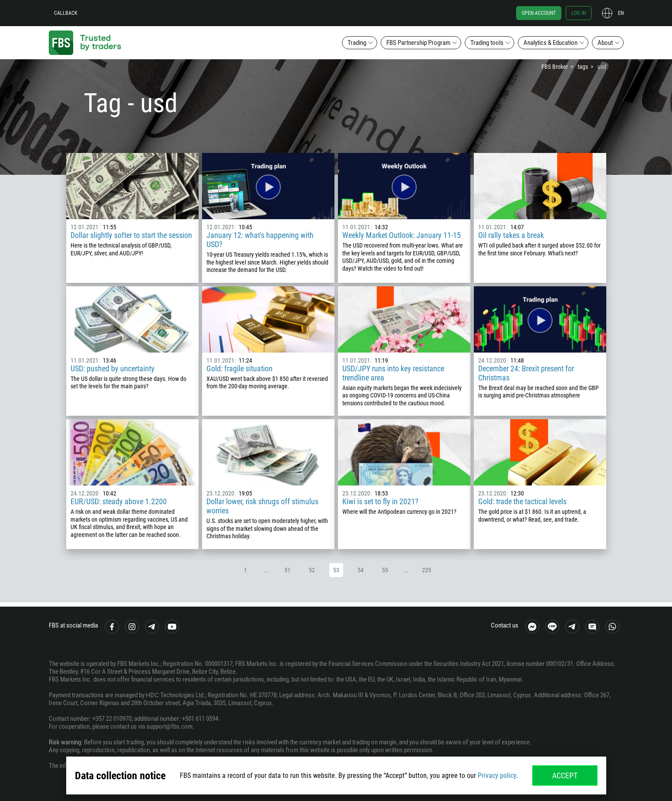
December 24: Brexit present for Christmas (526, 373)
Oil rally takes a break (511, 235)
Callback (66, 13)
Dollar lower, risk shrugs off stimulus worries (262, 506)
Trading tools (487, 43)
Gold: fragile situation (240, 368)
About (605, 43)
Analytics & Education (550, 43)
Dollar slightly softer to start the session (131, 235)
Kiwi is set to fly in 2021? (380, 501)
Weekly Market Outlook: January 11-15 (402, 235)
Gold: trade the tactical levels (522, 501)
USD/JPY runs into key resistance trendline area (393, 373)
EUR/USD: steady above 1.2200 (119, 501)
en (621, 13)
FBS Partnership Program (418, 43)
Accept (565, 776)
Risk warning (65, 742)
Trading (357, 43)
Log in (579, 13)
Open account (539, 13)
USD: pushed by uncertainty (113, 368)
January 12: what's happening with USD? (260, 240)
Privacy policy (497, 776)
